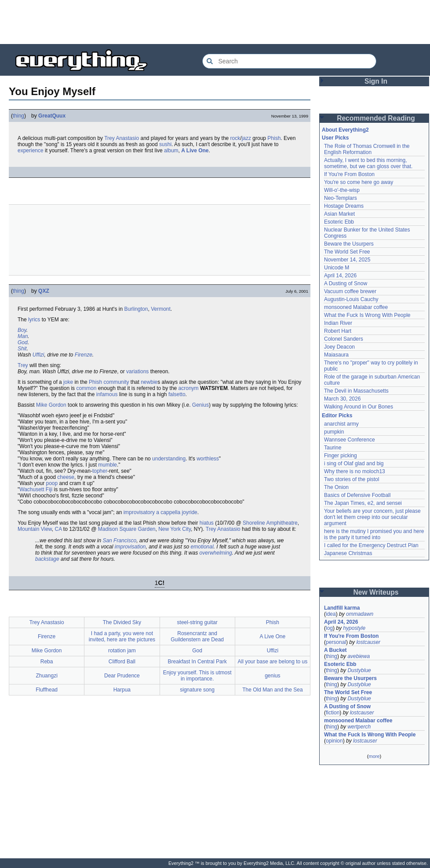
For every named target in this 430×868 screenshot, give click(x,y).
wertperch (359, 727)
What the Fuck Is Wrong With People (367, 315)
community (116, 382)
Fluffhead (47, 690)
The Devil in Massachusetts (356, 391)
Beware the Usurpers (349, 244)
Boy (22, 330)
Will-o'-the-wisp (342, 190)
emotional (202, 547)
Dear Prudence (122, 676)
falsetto (177, 394)
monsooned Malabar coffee (356, 307)
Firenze (84, 355)
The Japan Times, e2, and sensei (363, 503)
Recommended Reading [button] (376, 118)
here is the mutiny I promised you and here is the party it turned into (374, 534)
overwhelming (216, 553)
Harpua (122, 690)
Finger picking (341, 456)
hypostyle (354, 628)
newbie (149, 382)
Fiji (49, 489)
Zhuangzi (46, 676)
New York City (175, 529)
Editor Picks (337, 416)
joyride (189, 512)
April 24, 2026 (341, 622)
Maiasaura (336, 355)
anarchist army (341, 424)
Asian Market (339, 214)
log (329, 628)
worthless (208, 459)
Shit (22, 349)
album (171, 151)
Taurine (333, 448)
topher (100, 471)
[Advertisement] (215, 22)
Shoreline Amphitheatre (270, 523)
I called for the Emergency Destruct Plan (371, 545)
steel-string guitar (197, 622)
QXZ (44, 291)
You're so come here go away (359, 182)
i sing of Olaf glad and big (354, 463)
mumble (107, 465)
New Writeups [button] (376, 592)
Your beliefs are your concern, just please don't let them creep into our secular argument (372, 517)
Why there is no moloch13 (355, 471)
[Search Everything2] (289, 61)
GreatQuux (52, 116)
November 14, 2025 (347, 260)
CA (58, 529)
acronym (189, 388)
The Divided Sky (122, 622)
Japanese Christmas (348, 553)
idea (331, 614)
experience (31, 151)
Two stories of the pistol (352, 479)
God (23, 342)
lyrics (34, 320)
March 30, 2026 (342, 399)
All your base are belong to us (272, 662)
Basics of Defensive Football (357, 495)
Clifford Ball (122, 662)
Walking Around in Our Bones (359, 407)
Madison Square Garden (127, 529)
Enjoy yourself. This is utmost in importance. (197, 676)
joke (68, 382)
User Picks (335, 138)
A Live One (195, 151)
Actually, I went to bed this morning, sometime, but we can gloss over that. (368, 163)
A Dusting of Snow (346, 283)
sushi (165, 144)
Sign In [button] (376, 81)
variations (137, 371)
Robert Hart (338, 331)
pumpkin (334, 432)
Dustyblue (359, 670)
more (374, 756)
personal (336, 642)
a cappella (168, 512)
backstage (47, 559)
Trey (23, 365)
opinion (334, 741)
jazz (246, 138)
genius (272, 676)
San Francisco (119, 541)
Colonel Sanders (344, 339)
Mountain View (35, 529)
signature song (197, 690)
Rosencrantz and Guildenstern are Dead (197, 636)
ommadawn (360, 614)
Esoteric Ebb (339, 222)
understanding (169, 459)
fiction (333, 713)
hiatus (207, 523)
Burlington (136, 309)
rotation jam (122, 651)
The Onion (336, 487)
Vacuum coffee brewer (350, 291)
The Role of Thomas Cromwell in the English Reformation (367, 149)
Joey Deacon (339, 347)
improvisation (130, 547)
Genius (200, 405)
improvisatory (139, 512)
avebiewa (359, 656)
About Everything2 (345, 130)
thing (18, 116)
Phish (274, 138)
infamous (107, 394)
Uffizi (38, 355)
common (86, 388)
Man (23, 336)
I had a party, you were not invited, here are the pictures (122, 636)
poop (52, 483)
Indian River (338, 323)
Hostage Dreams (344, 206)
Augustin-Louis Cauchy (351, 299)
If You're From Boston (349, 174)
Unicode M (337, 268)
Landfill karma (342, 608)
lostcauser (368, 642)
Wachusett (32, 489)
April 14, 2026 (340, 276)
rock (235, 138)
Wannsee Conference (350, 440)
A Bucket (335, 650)
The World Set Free (347, 252)
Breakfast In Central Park (197, 662)
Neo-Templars (341, 198)
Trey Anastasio (122, 138)
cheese (66, 477)
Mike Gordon (51, 405)
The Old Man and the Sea (272, 690)
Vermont (161, 309)
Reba (47, 662)
